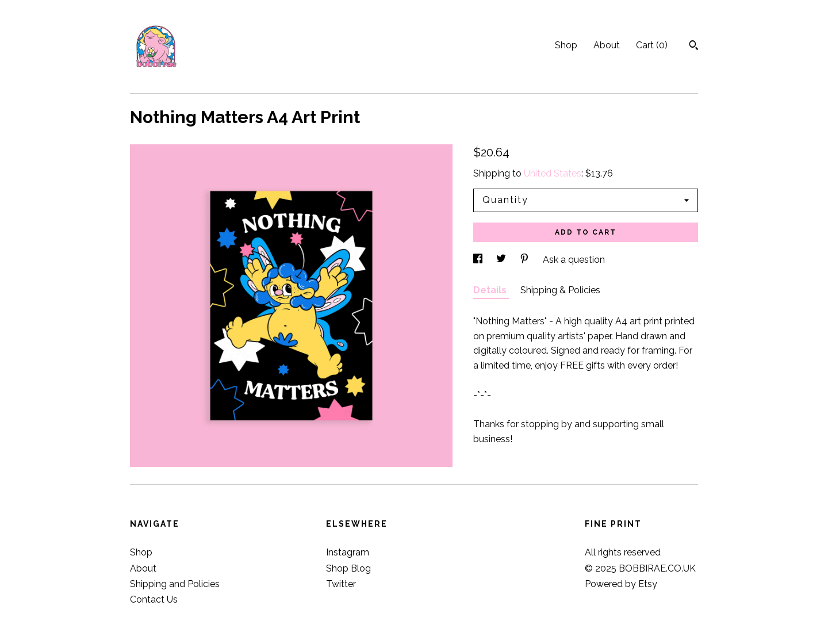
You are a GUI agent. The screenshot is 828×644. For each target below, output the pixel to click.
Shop (566, 45)
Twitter (341, 584)
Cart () (652, 45)
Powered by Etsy (621, 584)
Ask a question (574, 260)
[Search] (694, 47)
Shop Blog (348, 568)
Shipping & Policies (560, 290)
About (607, 45)
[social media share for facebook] (479, 260)
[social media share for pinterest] (526, 260)
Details (491, 290)
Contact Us (154, 599)
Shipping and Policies (175, 584)
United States (553, 173)
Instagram (348, 552)
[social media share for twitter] (502, 260)
